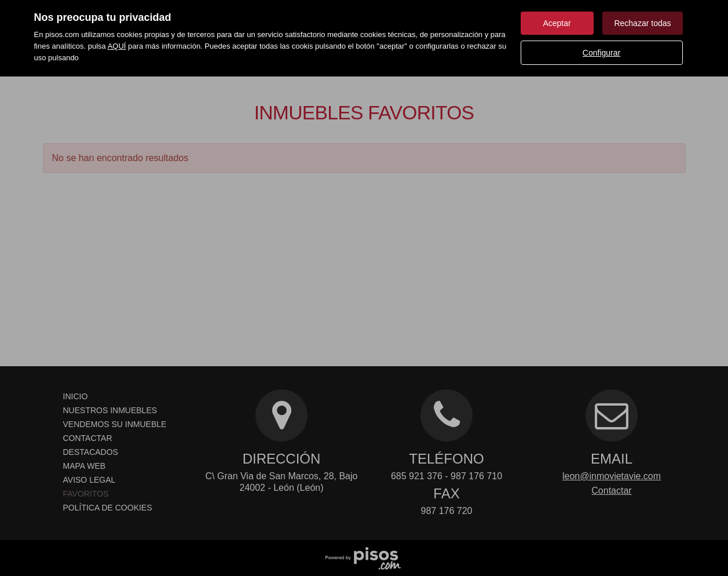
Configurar (601, 53)
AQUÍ (117, 46)
